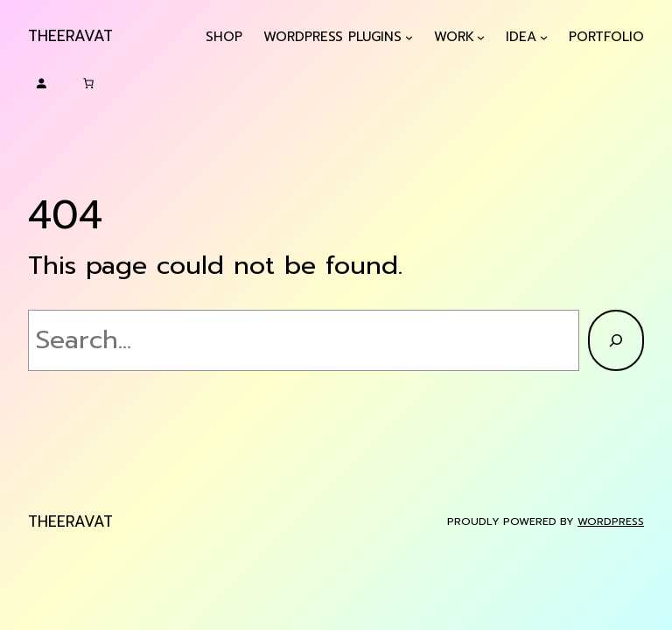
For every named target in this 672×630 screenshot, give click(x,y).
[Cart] (88, 83)
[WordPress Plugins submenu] (409, 37)
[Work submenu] (481, 37)
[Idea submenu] (544, 37)
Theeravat (70, 36)
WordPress (611, 521)
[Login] (41, 83)
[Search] (616, 340)
